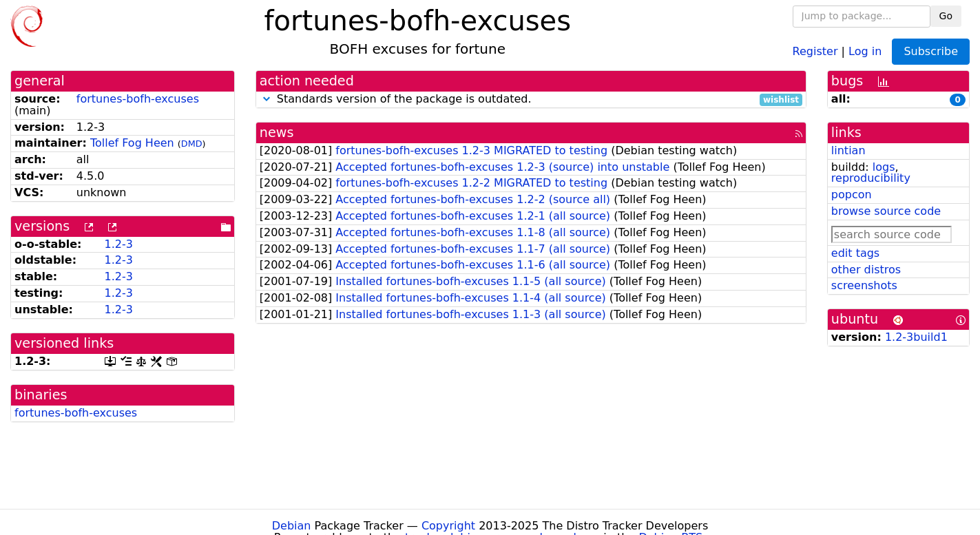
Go (946, 16)
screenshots (864, 285)
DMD (192, 144)
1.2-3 (119, 244)
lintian (848, 150)
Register (815, 51)
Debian (292, 526)
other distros (866, 270)
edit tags (855, 253)
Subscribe (931, 51)
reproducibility (871, 178)
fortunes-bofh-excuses (138, 99)
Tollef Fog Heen (132, 143)
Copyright (448, 526)
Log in (865, 51)
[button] (267, 99)
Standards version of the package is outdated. (531, 99)
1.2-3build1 (916, 337)
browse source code (886, 211)
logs (884, 167)
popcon (852, 195)
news (277, 133)
